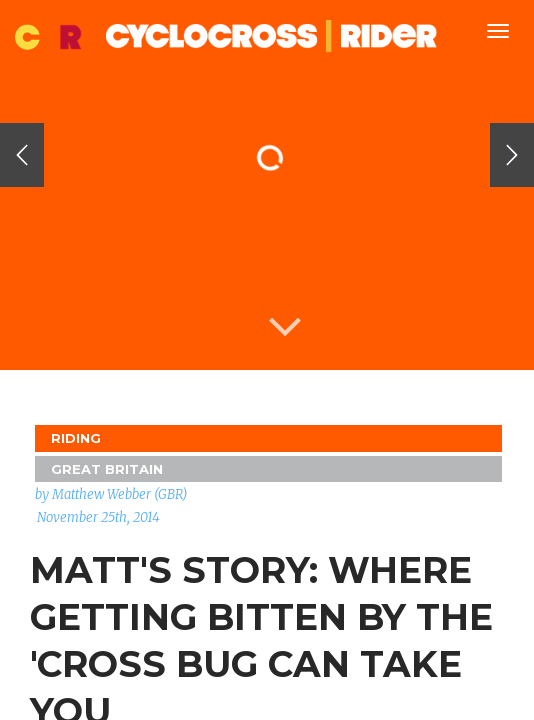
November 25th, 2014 (98, 517)
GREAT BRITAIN (107, 469)
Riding (76, 438)
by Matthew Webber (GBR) (111, 494)
